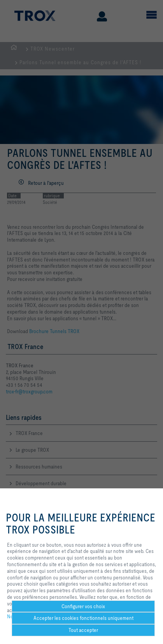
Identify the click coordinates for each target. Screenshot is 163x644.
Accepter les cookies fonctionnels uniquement (83, 618)
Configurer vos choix (83, 606)
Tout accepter (83, 630)
